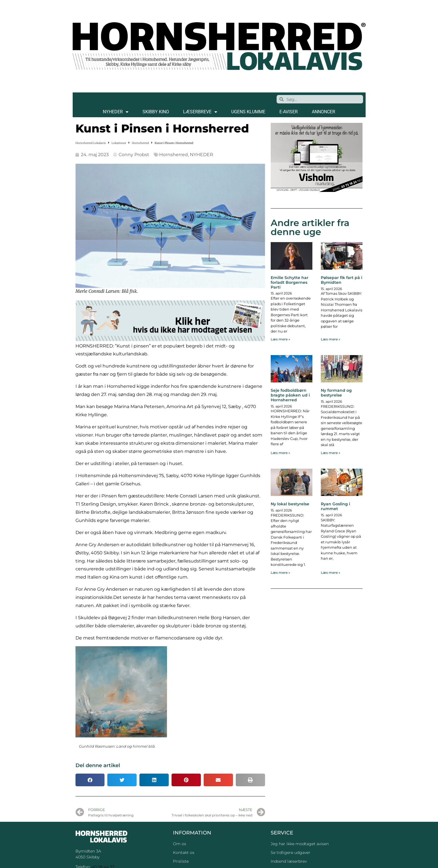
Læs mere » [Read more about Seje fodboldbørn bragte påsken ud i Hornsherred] (280, 453)
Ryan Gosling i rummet (335, 506)
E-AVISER (289, 112)
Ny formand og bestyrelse (336, 393)
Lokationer (119, 143)
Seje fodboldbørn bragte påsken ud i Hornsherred (290, 395)
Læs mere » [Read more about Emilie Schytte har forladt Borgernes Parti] (280, 339)
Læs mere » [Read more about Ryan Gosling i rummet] (331, 573)
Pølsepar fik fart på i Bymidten (342, 280)
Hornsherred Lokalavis (91, 143)
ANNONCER (324, 112)
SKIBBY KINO (156, 112)
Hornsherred (140, 143)
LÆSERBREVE (200, 112)
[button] (90, 780)
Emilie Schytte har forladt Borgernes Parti (290, 282)
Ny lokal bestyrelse (290, 504)
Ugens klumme (248, 112)
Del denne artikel (98, 765)
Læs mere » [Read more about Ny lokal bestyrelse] (280, 573)
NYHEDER (116, 112)
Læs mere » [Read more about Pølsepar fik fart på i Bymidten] (331, 339)
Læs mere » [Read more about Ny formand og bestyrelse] (331, 453)
